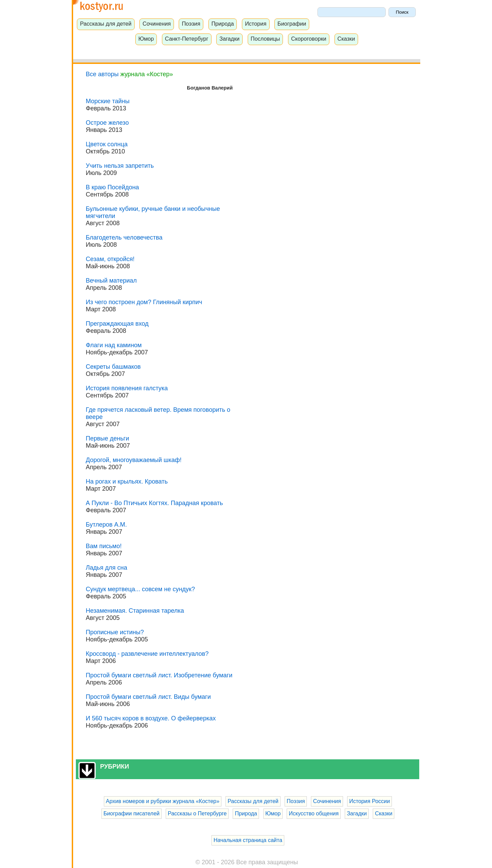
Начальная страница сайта (248, 840)
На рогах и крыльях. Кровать (127, 482)
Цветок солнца (107, 144)
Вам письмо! (104, 546)
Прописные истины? (115, 632)
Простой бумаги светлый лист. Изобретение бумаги (159, 675)
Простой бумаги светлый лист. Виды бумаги (148, 697)
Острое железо (107, 123)
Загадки (229, 39)
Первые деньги (107, 438)
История (256, 24)
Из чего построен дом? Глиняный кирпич (144, 302)
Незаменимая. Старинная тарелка (135, 611)
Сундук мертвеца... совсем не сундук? (140, 589)
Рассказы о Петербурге (197, 813)
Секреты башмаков (113, 367)
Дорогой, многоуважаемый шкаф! (134, 460)
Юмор (146, 39)
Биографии (292, 24)
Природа (223, 24)
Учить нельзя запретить (120, 166)
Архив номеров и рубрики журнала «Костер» (163, 801)
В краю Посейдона (112, 187)
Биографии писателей (132, 813)
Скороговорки (309, 39)
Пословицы (265, 39)
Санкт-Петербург (187, 39)
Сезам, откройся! (110, 259)
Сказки (346, 39)
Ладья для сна (106, 568)
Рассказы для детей (106, 24)
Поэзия (191, 24)
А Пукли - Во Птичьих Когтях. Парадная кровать (154, 503)
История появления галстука (127, 388)
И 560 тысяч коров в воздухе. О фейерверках (151, 718)
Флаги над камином (114, 345)
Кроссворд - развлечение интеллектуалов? (147, 654)
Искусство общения (314, 813)
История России (370, 801)
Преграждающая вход (117, 324)
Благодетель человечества (124, 238)
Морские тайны (108, 101)
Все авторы (102, 74)
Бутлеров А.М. (106, 525)
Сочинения (157, 24)
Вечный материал (111, 281)
